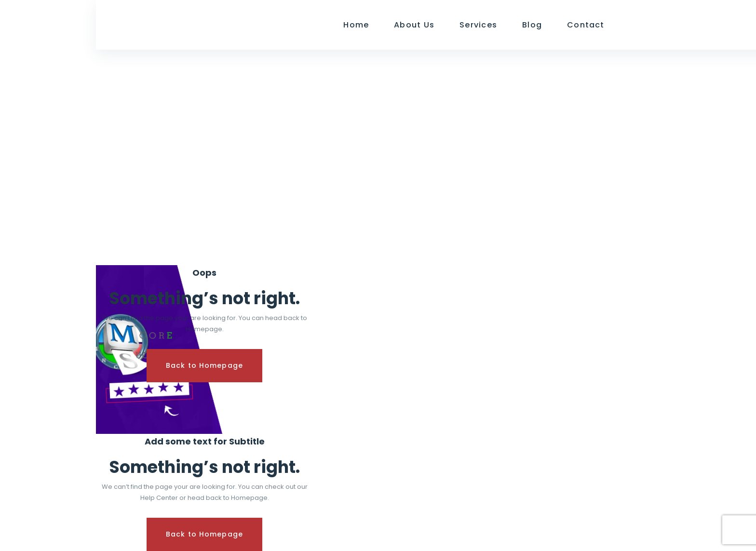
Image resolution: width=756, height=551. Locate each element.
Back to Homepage (204, 365)
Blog (532, 25)
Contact (586, 25)
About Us (414, 25)
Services (478, 25)
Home (356, 25)
